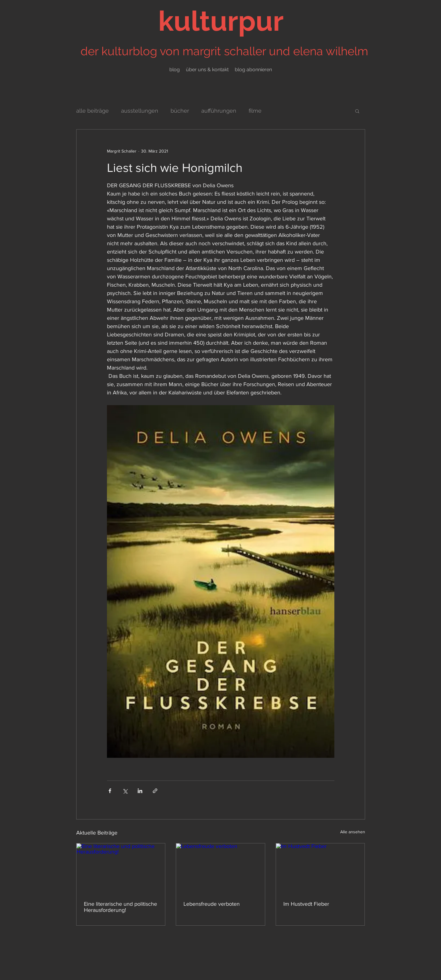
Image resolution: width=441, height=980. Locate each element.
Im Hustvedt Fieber (306, 904)
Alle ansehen (353, 832)
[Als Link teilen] (155, 791)
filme (255, 111)
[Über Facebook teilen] (110, 791)
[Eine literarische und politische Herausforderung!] (121, 868)
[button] (357, 111)
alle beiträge (93, 111)
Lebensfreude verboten (212, 904)
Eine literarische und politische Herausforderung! (120, 907)
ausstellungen (140, 111)
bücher (180, 111)
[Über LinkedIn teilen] (140, 791)
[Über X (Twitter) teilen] (125, 791)
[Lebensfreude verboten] (220, 868)
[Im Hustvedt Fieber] (320, 868)
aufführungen (219, 111)
